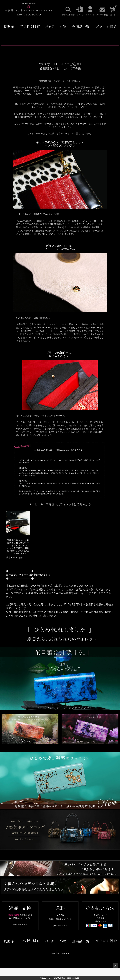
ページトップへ (116, 966)
